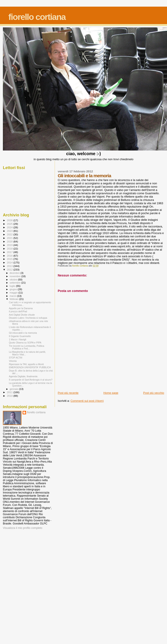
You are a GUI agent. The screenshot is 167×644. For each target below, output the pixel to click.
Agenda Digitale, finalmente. (23, 376)
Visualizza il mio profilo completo (23, 528)
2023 (10, 231)
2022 (10, 234)
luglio (13, 286)
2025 (10, 224)
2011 (10, 392)
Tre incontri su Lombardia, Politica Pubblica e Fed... (27, 347)
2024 (10, 227)
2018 (10, 249)
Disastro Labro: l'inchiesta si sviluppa (28, 318)
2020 (10, 241)
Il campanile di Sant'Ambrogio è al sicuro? (31, 380)
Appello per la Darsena (21, 308)
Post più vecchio (154, 393)
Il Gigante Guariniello (20, 336)
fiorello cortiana (37, 17)
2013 (10, 266)
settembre (16, 283)
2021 (10, 238)
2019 (10, 245)
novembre (16, 276)
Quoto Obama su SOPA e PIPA (25, 343)
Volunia (13, 361)
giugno (14, 289)
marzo (13, 296)
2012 (10, 270)
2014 (10, 262)
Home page (111, 393)
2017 (10, 252)
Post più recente (68, 393)
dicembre (15, 273)
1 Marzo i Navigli (17, 339)
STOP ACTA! (16, 358)
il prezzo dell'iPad (18, 311)
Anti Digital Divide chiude (22, 315)
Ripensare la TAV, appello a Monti (26, 364)
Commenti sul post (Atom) (87, 401)
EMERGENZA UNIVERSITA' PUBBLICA (30, 367)
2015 (10, 259)
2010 (10, 396)
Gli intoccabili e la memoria (23, 333)
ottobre (14, 280)
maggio (14, 293)
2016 (10, 256)
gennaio (14, 389)
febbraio (14, 299)
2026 (10, 220)
